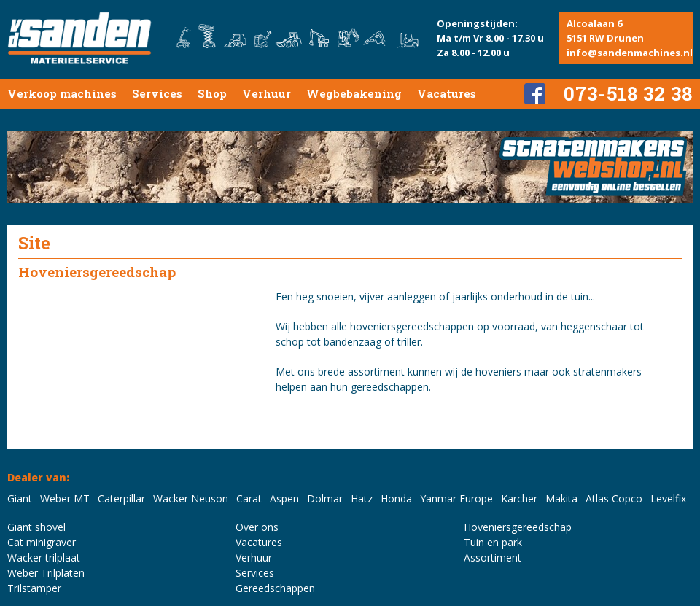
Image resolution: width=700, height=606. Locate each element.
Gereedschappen (275, 588)
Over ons (257, 527)
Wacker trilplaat (44, 558)
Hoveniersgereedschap (518, 527)
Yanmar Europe (456, 498)
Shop (212, 93)
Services (157, 93)
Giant (20, 498)
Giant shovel (36, 527)
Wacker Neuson (191, 498)
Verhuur (267, 93)
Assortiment (493, 558)
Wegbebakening (354, 93)
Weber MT (65, 498)
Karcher (519, 498)
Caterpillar (121, 498)
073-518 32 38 (628, 93)
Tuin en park (493, 542)
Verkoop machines (62, 93)
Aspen (284, 498)
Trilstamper (34, 588)
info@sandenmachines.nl (630, 53)
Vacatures (447, 93)
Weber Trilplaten (46, 573)
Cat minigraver (42, 542)
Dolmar (325, 498)
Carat (249, 498)
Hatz (362, 498)
